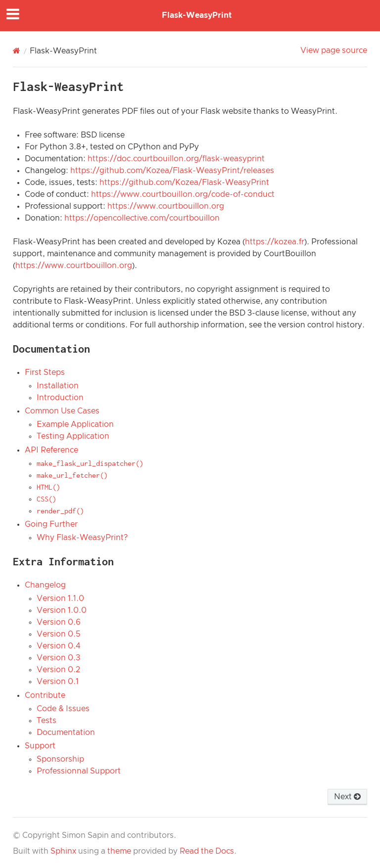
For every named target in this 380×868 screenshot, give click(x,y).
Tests (47, 721)
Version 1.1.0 (60, 598)
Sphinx (63, 851)
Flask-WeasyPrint (197, 15)
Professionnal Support (79, 771)
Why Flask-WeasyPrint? (82, 538)
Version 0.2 (58, 670)
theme (119, 851)
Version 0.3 (58, 658)
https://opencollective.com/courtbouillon (142, 218)
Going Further (51, 524)
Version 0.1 (58, 682)
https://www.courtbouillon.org (166, 206)
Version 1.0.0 (62, 610)
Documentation (66, 732)
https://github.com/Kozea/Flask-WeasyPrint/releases (172, 171)
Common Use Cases (62, 411)
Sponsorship (60, 759)
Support (40, 746)
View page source (334, 50)
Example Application (75, 424)
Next (347, 797)
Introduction (60, 398)
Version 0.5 (58, 634)
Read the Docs (207, 851)
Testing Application (73, 436)
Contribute (45, 695)
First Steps (45, 372)
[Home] (17, 51)
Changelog (45, 585)
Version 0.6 (59, 622)
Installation (58, 386)
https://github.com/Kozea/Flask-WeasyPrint (184, 183)
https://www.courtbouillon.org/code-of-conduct (183, 194)
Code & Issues (63, 709)
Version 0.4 (58, 646)
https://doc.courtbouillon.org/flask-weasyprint (176, 159)
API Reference (51, 450)
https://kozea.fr (275, 242)
